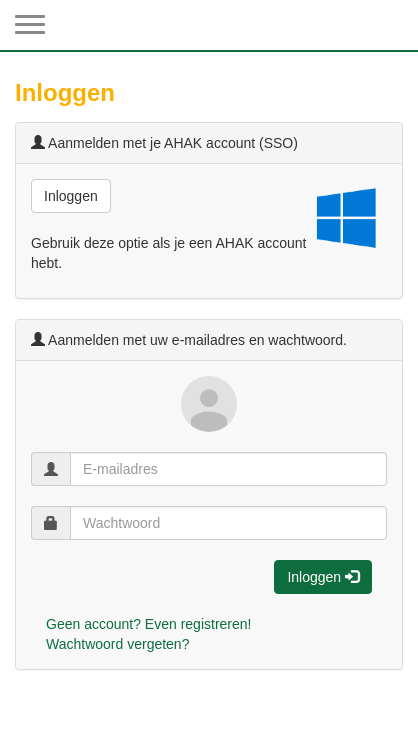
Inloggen (71, 196)
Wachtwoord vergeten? (117, 644)
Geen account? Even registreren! (148, 624)
